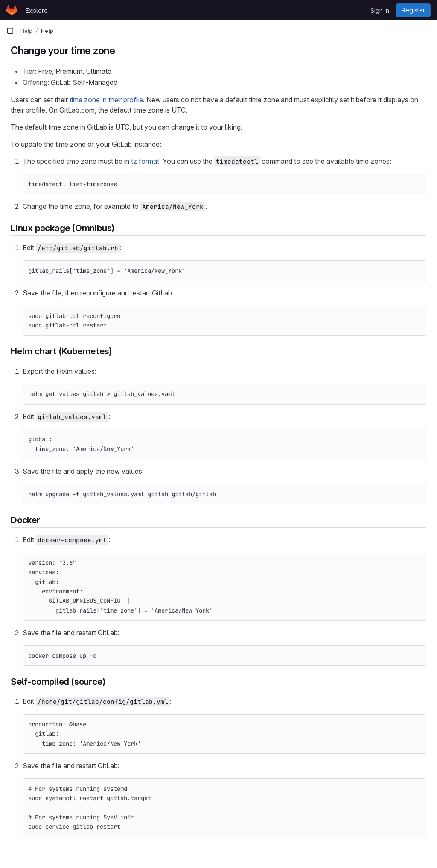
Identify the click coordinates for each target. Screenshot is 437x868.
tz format (145, 161)
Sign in (380, 10)
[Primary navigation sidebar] (10, 31)
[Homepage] (12, 10)
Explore (37, 10)
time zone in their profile (106, 100)
